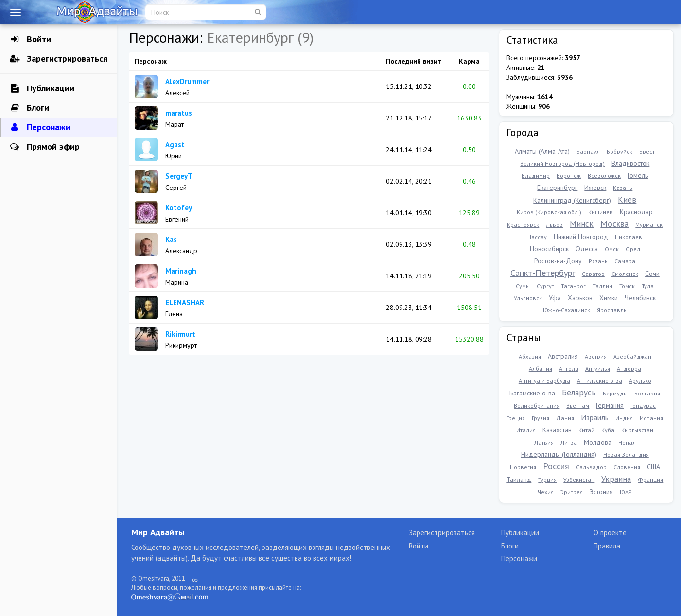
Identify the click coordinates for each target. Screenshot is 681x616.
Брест (647, 151)
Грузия (541, 418)
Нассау (537, 237)
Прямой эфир (45, 147)
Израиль (595, 417)
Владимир (536, 176)
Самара (625, 261)
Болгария (647, 393)
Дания (565, 418)
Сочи (652, 274)
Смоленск (625, 274)
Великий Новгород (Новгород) (562, 163)
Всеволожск (604, 176)
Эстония (601, 492)
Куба (608, 430)
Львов (554, 225)
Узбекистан (579, 480)
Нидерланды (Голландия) (559, 454)
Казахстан (557, 430)
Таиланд (519, 479)
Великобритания (537, 405)
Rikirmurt (180, 334)
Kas (171, 239)
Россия (556, 466)
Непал (627, 442)
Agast (175, 145)
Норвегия (523, 467)
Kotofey (179, 208)
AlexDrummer (187, 81)
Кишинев (601, 212)
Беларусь (579, 393)
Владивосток (630, 163)
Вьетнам (578, 405)
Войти (30, 39)
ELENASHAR (185, 302)
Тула (648, 286)
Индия (624, 418)
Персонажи (40, 127)
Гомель (638, 175)
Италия (526, 430)
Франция (650, 480)
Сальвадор (591, 467)
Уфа (555, 298)
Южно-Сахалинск (567, 310)
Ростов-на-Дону (558, 261)
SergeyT (179, 176)
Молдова (598, 442)
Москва (614, 224)
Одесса (587, 249)
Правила (607, 546)
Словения (627, 467)
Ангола (569, 368)
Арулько (640, 381)
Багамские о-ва (532, 393)
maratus (179, 113)
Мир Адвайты (158, 532)
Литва (569, 442)
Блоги (29, 108)
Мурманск (649, 225)
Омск (612, 249)
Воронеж (569, 176)
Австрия (596, 356)
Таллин (602, 286)
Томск (627, 286)
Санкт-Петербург (543, 273)
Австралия (563, 356)
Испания (651, 418)
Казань (623, 188)
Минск (582, 224)
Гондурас (643, 405)
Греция (516, 418)
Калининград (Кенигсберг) (572, 200)
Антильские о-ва (600, 381)
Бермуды (615, 393)
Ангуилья (598, 368)
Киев (627, 200)
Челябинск (640, 298)
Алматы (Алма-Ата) (542, 151)
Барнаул (588, 151)
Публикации (42, 88)
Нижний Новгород (581, 237)
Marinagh (181, 271)
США (654, 467)
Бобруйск (620, 151)
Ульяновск (528, 298)
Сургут (545, 286)
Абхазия (530, 356)
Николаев (629, 237)
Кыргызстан (637, 430)
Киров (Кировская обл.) (549, 212)
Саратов (593, 274)
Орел (633, 249)
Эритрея (572, 492)
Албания (541, 368)
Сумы (523, 286)
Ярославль (612, 310)
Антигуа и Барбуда (544, 381)
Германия (610, 405)
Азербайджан (632, 356)
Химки (609, 298)
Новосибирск (549, 249)
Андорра (629, 368)
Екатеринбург (557, 188)
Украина (616, 479)
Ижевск (595, 188)
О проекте (610, 533)
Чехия (546, 492)
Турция (547, 480)
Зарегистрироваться (59, 59)
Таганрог (573, 286)
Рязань (598, 261)
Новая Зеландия (626, 454)
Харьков (580, 298)
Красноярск (523, 225)
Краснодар (636, 212)
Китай (586, 430)
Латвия (544, 442)
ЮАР (626, 492)
